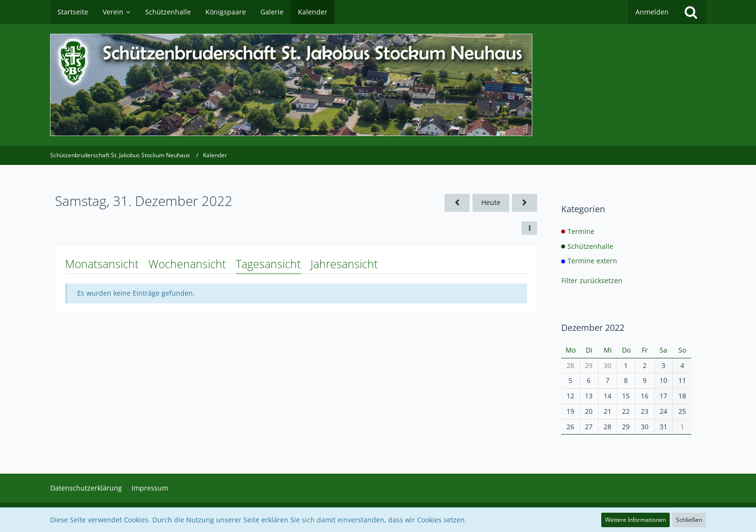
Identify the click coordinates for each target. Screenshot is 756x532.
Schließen (689, 520)
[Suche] (691, 12)
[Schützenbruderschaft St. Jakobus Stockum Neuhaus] (378, 85)
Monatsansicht (102, 264)
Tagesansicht (268, 264)
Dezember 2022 (593, 327)
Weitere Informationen (635, 520)
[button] (529, 228)
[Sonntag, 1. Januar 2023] (525, 203)
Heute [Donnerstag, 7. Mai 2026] (491, 202)
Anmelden (652, 12)
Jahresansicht (344, 264)
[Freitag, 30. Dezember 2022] (457, 203)
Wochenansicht (187, 264)
